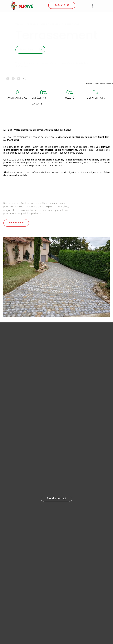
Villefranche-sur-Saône (70, 137)
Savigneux (91, 137)
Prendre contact (16, 223)
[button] (93, 6)
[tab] (8, 78)
